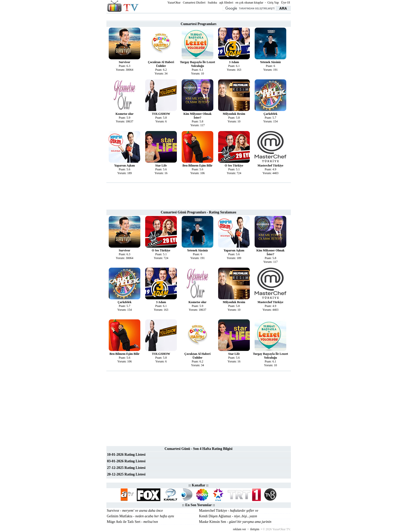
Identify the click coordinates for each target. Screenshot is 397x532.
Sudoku (212, 3)
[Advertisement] (199, 17)
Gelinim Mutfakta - (141, 516)
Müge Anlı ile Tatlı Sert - (133, 522)
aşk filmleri (226, 3)
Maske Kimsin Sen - (235, 522)
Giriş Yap (273, 3)
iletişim (255, 529)
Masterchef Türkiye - (229, 511)
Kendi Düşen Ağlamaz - (228, 516)
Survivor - (135, 511)
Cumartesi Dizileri (194, 3)
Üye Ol (286, 3)
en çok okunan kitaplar (250, 3)
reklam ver (239, 529)
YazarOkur (174, 3)
